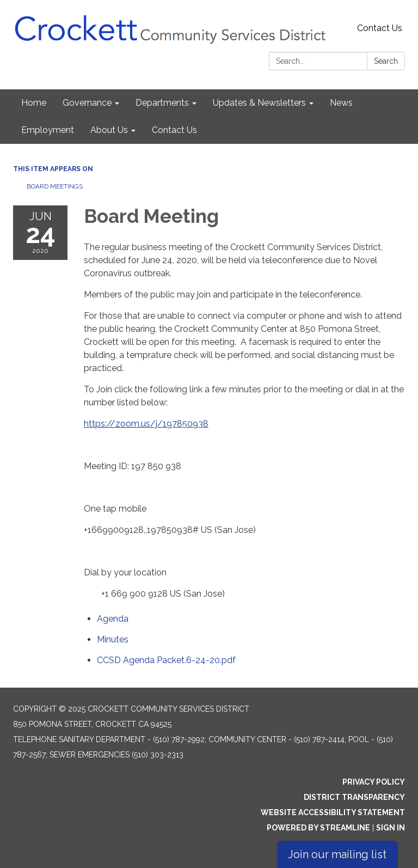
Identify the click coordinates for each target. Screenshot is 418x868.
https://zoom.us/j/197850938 (146, 424)
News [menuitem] (341, 103)
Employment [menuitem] (48, 130)
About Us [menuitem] (109, 130)
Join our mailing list (337, 854)
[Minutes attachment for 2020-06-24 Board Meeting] (113, 639)
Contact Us (380, 28)
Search (386, 61)
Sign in (391, 828)
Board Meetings (55, 186)
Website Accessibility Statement (333, 812)
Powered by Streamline (318, 828)
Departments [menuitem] (162, 103)
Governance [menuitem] (87, 103)
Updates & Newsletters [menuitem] (259, 103)
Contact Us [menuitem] (174, 130)
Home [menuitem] (34, 103)
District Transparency (354, 797)
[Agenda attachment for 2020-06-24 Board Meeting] (113, 619)
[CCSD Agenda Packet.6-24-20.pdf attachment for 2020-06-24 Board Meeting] (166, 660)
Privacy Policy (374, 782)
